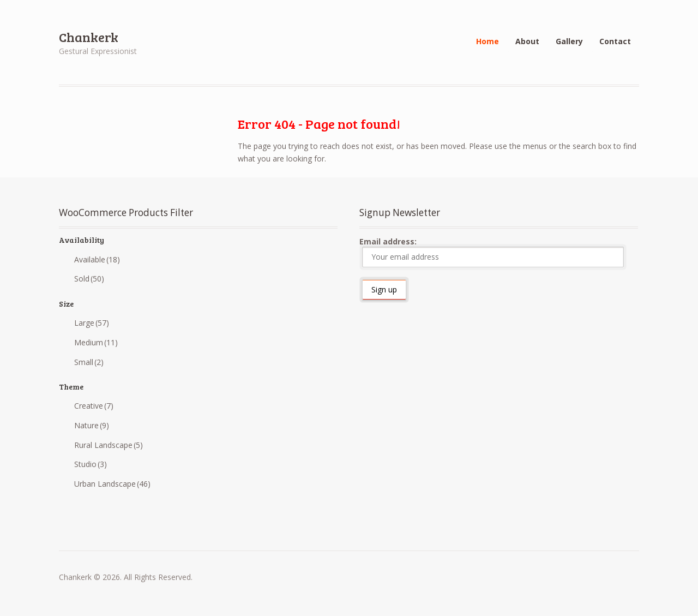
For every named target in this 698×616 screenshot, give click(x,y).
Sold (89, 279)
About (527, 41)
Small (89, 362)
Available (97, 259)
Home (488, 41)
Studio (91, 464)
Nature (92, 425)
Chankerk (89, 37)
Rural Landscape (109, 445)
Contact (615, 41)
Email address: (492, 252)
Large (92, 323)
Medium (96, 342)
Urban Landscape (112, 484)
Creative (94, 406)
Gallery (569, 41)
